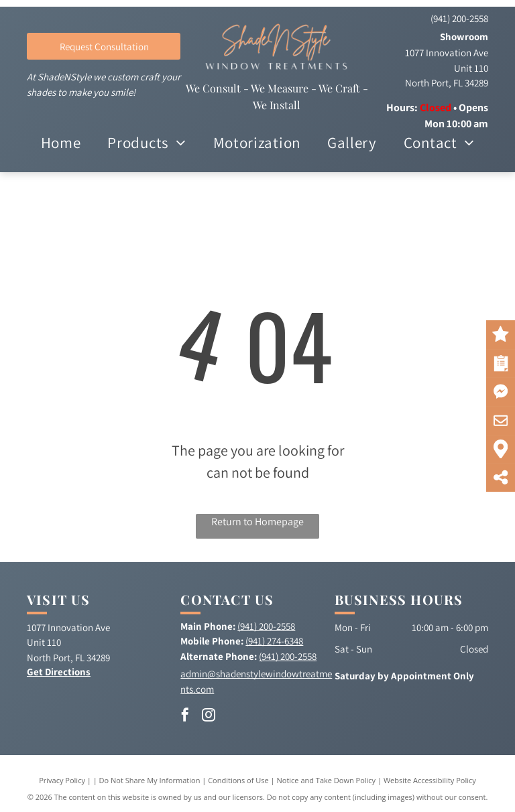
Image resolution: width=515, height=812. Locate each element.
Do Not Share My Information (150, 780)
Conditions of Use (238, 780)
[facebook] (185, 717)
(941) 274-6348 (274, 641)
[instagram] (209, 717)
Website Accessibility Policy (430, 780)
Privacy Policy (62, 780)
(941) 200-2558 (459, 18)
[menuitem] (61, 143)
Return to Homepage (257, 522)
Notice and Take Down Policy (327, 780)
